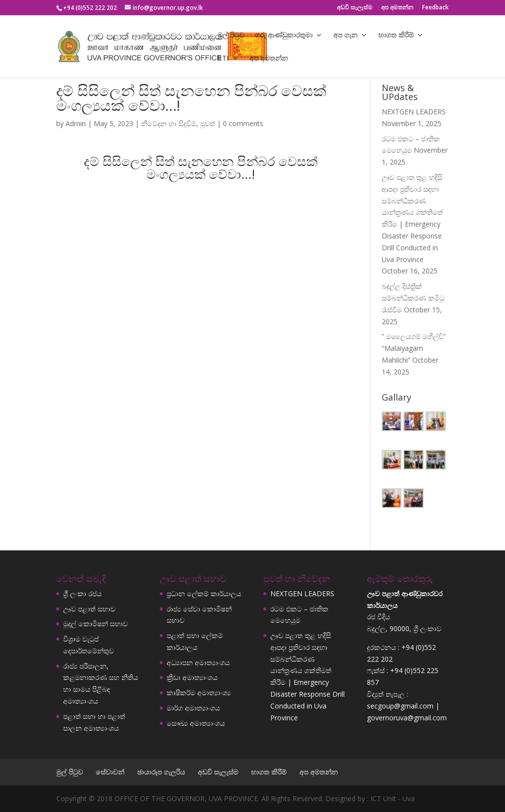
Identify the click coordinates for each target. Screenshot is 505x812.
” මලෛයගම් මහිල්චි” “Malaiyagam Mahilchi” (414, 348)
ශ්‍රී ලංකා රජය (82, 593)
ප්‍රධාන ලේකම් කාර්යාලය (204, 593)
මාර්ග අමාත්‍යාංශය (193, 708)
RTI (223, 59)
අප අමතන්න (397, 8)
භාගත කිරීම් (396, 35)
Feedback (435, 8)
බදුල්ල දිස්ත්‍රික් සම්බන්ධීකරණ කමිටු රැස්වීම (413, 298)
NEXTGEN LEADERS (414, 112)
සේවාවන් (110, 772)
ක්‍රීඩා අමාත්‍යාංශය (192, 677)
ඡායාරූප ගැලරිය (161, 772)
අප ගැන (345, 35)
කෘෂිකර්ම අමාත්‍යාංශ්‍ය (199, 693)
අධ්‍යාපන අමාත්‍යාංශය (198, 662)
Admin (76, 123)
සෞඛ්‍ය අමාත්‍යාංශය (196, 723)
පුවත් (208, 123)
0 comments (243, 123)
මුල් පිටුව (231, 35)
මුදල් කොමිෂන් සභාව (95, 624)
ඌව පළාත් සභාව (89, 609)
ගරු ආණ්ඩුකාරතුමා (284, 35)
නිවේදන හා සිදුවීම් (169, 123)
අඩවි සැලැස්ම (355, 8)
